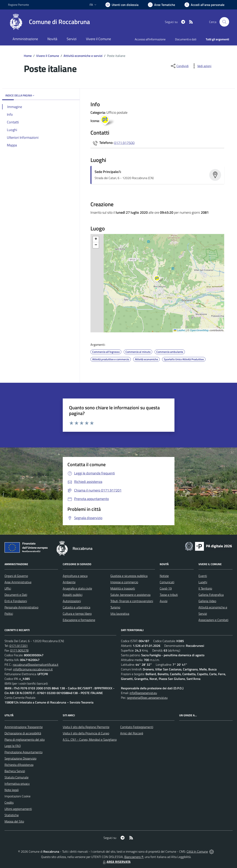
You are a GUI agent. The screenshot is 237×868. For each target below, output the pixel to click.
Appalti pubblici (73, 595)
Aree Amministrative (18, 582)
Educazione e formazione (79, 620)
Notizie (164, 576)
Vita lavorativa (120, 614)
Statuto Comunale (17, 777)
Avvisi (164, 601)
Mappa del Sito (14, 821)
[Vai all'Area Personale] (204, 5)
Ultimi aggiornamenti (18, 809)
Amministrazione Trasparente (24, 727)
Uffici (8, 588)
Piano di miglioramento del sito (25, 740)
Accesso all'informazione (150, 39)
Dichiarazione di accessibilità (23, 733)
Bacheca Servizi (15, 771)
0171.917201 (19, 646)
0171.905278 (19, 650)
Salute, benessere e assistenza (130, 595)
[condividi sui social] (179, 66)
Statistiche (12, 815)
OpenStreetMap (199, 330)
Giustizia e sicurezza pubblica (129, 576)
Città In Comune (197, 851)
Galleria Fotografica (211, 595)
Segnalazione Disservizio (20, 758)
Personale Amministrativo (21, 607)
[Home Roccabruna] (49, 22)
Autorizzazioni (72, 601)
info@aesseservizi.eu (143, 693)
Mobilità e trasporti (123, 588)
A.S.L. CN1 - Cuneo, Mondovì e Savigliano (90, 740)
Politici (9, 614)
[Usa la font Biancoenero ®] (122, 5)
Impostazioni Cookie (18, 796)
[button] (159, 279)
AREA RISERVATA (116, 862)
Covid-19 (166, 588)
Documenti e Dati (16, 595)
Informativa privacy (17, 784)
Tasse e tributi (169, 595)
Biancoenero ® (134, 857)
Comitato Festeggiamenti (137, 727)
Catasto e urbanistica (77, 607)
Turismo (115, 607)
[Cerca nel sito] (224, 22)
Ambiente (69, 582)
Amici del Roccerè (132, 733)
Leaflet (179, 330)
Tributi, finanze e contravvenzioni (132, 601)
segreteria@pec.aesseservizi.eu (147, 698)
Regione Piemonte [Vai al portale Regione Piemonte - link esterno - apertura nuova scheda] (18, 5)
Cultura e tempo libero (77, 614)
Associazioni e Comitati (213, 620)
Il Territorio (205, 588)
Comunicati (167, 582)
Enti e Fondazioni (16, 601)
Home (28, 56)
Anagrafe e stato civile (77, 588)
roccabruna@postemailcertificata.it (36, 665)
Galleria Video (207, 601)
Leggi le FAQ (13, 746)
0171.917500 (124, 143)
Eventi (203, 576)
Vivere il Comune (48, 56)
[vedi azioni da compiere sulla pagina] (201, 66)
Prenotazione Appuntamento (24, 752)
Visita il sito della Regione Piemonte (86, 727)
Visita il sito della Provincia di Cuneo (86, 733)
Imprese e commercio (124, 582)
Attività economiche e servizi (83, 56)
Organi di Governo (16, 576)
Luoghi (203, 582)
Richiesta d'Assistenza (19, 765)
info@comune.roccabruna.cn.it (33, 669)
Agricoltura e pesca (75, 576)
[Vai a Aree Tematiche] (161, 5)
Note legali (12, 790)
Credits (9, 802)
